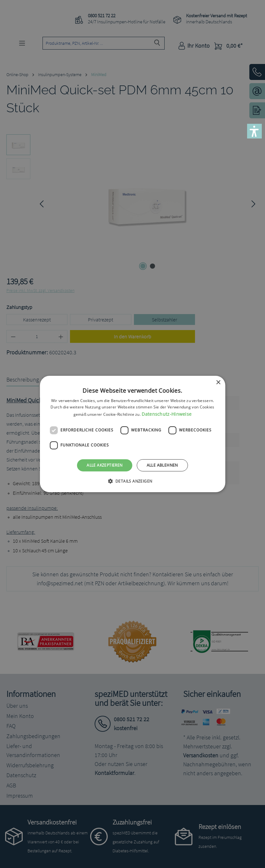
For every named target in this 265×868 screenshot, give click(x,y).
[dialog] (132, 434)
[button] (254, 131)
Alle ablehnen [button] (162, 465)
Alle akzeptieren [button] (105, 465)
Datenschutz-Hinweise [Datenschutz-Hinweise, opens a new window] (167, 414)
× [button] (218, 383)
